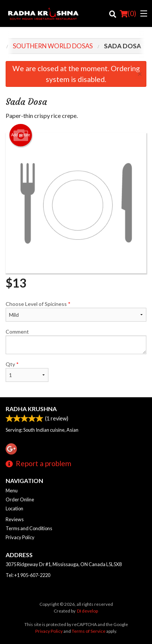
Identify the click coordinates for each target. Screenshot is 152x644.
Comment (76, 341)
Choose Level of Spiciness (76, 311)
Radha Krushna (31, 409)
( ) (128, 13)
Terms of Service (89, 631)
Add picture (21, 135)
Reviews (15, 519)
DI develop (87, 611)
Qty (27, 371)
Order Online (20, 499)
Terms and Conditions (29, 528)
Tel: (28, 575)
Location (14, 508)
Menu (12, 490)
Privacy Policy (20, 537)
